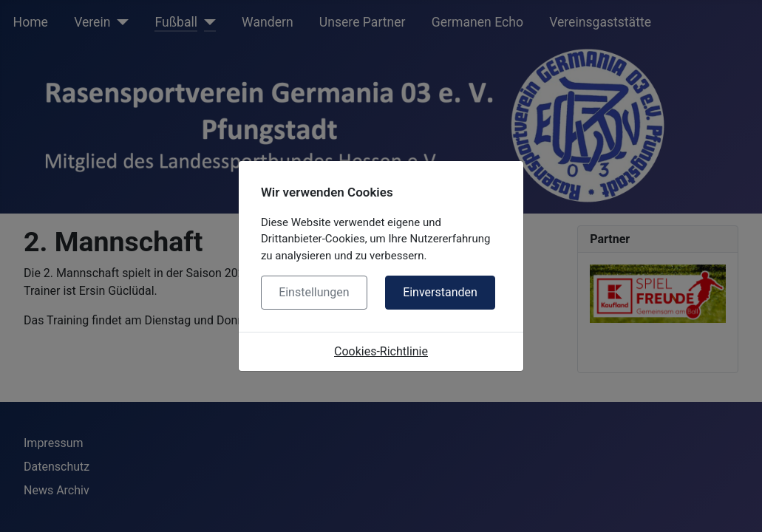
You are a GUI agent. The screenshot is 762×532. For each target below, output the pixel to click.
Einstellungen (314, 292)
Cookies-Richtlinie (381, 351)
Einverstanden (440, 292)
